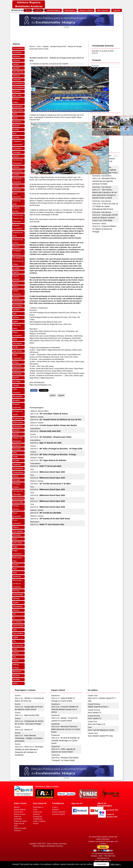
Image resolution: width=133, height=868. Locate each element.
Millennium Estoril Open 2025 (52, 472)
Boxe (15, 133)
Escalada (16, 268)
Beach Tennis (18, 110)
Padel (15, 453)
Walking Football (16, 666)
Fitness (15, 287)
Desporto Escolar (16, 210)
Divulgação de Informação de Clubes (18, 261)
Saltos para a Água (18, 559)
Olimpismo (17, 445)
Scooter (16, 565)
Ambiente (16, 60)
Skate (15, 573)
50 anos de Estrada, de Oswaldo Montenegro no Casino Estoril (65, 741)
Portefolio (56, 810)
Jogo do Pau (17, 351)
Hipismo (16, 317)
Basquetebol (17, 106)
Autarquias (17, 80)
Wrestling (16, 680)
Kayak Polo (17, 366)
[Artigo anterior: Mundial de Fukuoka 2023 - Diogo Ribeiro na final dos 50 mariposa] (53, 395)
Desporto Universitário (17, 227)
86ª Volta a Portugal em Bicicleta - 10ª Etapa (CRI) (61, 449)
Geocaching (17, 306)
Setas (15, 569)
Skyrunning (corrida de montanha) (17, 584)
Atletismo (16, 76)
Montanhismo (18, 418)
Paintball (16, 461)
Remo (15, 539)
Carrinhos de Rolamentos (18, 162)
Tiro (14, 641)
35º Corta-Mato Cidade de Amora (54, 414)
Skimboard (17, 577)
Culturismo (17, 190)
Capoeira (16, 156)
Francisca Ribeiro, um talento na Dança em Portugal (104, 229)
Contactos (17, 831)
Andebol (16, 64)
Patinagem (17, 480)
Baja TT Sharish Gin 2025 (50, 443)
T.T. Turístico (17, 622)
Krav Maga (17, 382)
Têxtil (90, 727)
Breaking (16, 137)
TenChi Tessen (18, 626)
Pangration (17, 464)
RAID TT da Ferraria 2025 (50, 466)
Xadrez (15, 683)
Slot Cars (16, 591)
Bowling (16, 130)
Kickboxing (17, 374)
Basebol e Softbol (16, 101)
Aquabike (16, 68)
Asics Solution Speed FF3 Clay (100, 736)
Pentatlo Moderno (16, 508)
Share (34, 390)
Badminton (17, 91)
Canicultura (17, 148)
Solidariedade (18, 595)
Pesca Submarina (17, 522)
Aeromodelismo (19, 49)
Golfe (15, 314)
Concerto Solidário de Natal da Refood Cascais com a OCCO (65, 709)
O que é (55, 807)
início (39, 47)
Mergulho (16, 400)
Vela (14, 657)
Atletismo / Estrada (37, 417)
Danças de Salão (17, 202)
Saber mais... (116, 864)
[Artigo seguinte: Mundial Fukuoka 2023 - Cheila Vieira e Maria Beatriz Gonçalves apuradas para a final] (61, 395)
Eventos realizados (59, 812)
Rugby (15, 547)
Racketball (17, 535)
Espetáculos (56, 696)
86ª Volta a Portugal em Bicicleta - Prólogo (58, 454)
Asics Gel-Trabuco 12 (97, 724)
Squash (16, 602)
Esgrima (16, 272)
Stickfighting (17, 606)
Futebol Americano (17, 292)
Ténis (15, 630)
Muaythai (16, 430)
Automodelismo (19, 87)
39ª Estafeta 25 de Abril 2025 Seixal (55, 519)
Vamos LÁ (28, 730)
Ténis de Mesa (18, 634)
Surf (14, 614)
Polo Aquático (18, 531)
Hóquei (15, 321)
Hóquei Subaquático (17, 334)
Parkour (16, 476)
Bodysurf (16, 126)
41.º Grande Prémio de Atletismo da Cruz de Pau (60, 419)
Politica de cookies (20, 821)
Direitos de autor (20, 814)
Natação (16, 434)
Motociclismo (18, 422)
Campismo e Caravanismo (18, 143)
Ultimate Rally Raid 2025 (50, 431)
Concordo (101, 864)
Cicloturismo (17, 171)
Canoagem (17, 152)
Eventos (33, 434)
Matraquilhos (18, 396)
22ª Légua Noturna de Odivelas (53, 460)
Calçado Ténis (93, 696)
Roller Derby (17, 543)
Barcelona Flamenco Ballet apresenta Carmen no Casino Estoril (66, 729)
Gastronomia (18, 302)
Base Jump (17, 95)
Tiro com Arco (18, 645)
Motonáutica (17, 426)
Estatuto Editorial (20, 810)
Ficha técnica (19, 812)
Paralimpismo (18, 468)
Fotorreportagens (53, 10)
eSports (16, 283)
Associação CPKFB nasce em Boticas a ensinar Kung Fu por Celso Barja (105, 218)
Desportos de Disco (18, 234)
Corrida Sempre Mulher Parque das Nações (58, 425)
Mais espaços (103, 10)
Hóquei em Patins (17, 327)
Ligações (117, 10)
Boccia (15, 118)
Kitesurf (16, 378)
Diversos (16, 247)
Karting (15, 362)
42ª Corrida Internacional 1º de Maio (55, 484)
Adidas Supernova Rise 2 (98, 707)
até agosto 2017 (112, 810)
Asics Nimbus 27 (95, 713)
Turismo (16, 653)
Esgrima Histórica (16, 278)
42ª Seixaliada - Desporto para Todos (55, 437)
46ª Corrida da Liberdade (50, 513)
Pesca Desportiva (17, 515)
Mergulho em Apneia (18, 413)
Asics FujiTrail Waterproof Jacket (101, 730)
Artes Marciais (18, 72)
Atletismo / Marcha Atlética (39, 411)
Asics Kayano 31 (95, 718)
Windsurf (16, 676)
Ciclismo (16, 167)
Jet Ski (15, 347)
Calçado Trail (92, 722)
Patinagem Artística (17, 485)
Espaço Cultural (86, 10)
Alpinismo (16, 56)
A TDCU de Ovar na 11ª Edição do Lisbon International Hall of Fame (105, 206)
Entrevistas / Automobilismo (102, 176)
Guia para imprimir (59, 814)
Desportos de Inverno (18, 241)
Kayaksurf (16, 370)
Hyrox (15, 339)
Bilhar (15, 114)
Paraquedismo (18, 472)
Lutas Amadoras (17, 391)
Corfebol (16, 175)
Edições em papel (20, 828)
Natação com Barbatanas (18, 440)
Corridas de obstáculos (17, 180)
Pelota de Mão (18, 502)
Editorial (17, 807)
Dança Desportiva (17, 195)
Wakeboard (17, 672)
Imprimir (66, 64)
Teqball (15, 637)
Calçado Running (94, 704)
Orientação (17, 449)
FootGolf (16, 298)
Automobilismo (18, 84)
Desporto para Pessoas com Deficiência (18, 218)
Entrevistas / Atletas (99, 224)
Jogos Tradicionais (17, 357)
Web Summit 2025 (32, 715)
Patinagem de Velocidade (18, 493)
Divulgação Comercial (17, 252)
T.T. (14, 618)
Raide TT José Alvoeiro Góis (52, 524)
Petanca (16, 527)
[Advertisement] (111, 88)
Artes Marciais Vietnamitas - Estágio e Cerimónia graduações (29, 738)
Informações (17, 343)
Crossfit (16, 186)
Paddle (15, 457)
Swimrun (16, 610)
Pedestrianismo (19, 498)
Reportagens (70, 10)
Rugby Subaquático (17, 552)
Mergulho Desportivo (17, 406)
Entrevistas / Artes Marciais (102, 187)
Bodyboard (17, 122)
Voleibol (16, 661)
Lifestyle (16, 385)
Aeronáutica (17, 52)
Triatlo (15, 649)
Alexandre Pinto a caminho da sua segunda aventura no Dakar (104, 181)
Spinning (16, 599)
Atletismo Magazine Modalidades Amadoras (48, 846)
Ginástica (16, 310)
